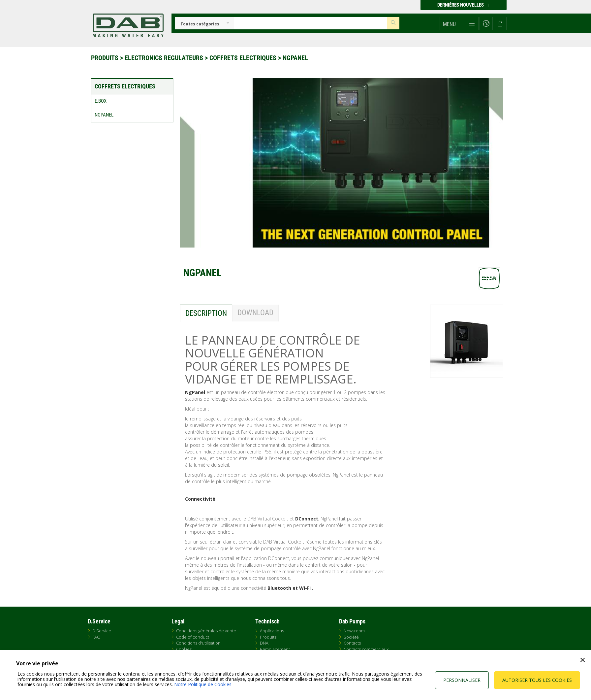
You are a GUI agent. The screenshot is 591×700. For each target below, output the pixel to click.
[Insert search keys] (311, 23)
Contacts (352, 643)
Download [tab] (255, 313)
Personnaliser (462, 680)
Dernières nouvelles (464, 5)
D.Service (102, 631)
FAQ (96, 637)
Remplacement (275, 649)
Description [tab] (206, 313)
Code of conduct (193, 637)
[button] (459, 23)
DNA (264, 643)
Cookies (184, 649)
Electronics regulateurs (165, 58)
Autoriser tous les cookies (537, 680)
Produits (106, 58)
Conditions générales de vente (206, 631)
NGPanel (295, 58)
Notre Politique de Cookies (203, 684)
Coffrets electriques (244, 58)
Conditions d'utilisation (198, 643)
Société (351, 637)
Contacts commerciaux (366, 649)
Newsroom (354, 631)
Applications (272, 631)
